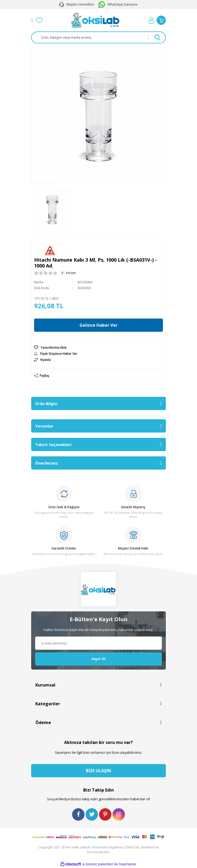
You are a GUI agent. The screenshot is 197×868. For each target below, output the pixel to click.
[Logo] (95, 20)
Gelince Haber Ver (98, 325)
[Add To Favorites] (98, 348)
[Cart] (161, 20)
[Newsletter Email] (98, 643)
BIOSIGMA (85, 282)
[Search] (98, 37)
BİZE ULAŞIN (98, 771)
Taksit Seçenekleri (53, 444)
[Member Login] (151, 20)
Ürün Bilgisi (46, 403)
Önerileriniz (46, 463)
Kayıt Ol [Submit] (98, 659)
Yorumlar (44, 426)
